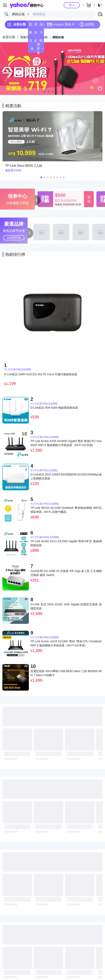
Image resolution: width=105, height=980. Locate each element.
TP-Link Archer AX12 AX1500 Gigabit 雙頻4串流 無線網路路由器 (66, 543)
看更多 (40, 49)
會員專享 (32, 50)
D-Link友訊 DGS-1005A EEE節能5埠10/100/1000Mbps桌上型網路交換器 (66, 476)
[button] (44, 92)
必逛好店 (36, 42)
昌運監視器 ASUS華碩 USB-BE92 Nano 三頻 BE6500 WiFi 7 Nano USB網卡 (66, 673)
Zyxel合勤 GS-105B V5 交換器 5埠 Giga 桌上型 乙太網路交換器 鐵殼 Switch (66, 573)
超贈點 (87, 25)
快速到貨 (36, 34)
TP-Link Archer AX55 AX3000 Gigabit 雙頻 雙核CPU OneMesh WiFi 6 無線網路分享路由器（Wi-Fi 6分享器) (66, 443)
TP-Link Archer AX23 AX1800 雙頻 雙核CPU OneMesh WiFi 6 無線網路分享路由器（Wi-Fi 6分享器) (66, 643)
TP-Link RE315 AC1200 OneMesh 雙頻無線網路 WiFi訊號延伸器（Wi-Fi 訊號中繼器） (66, 510)
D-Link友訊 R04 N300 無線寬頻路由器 (54, 408)
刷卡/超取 (41, 42)
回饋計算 (41, 26)
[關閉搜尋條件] (28, 14)
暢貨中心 (31, 34)
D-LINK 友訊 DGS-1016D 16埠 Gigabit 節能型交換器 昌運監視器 (66, 606)
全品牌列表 (14, 238)
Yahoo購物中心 (27, 5)
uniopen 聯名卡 (61, 25)
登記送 (36, 26)
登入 (72, 5)
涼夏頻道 (31, 42)
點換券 (31, 26)
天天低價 (41, 34)
